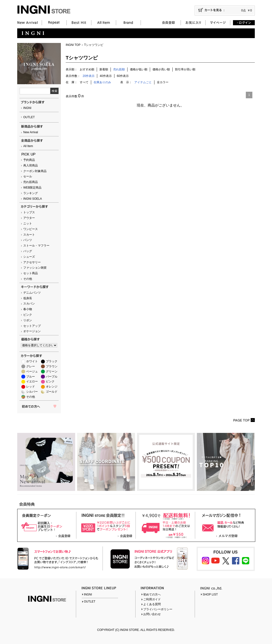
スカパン (29, 304)
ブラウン (52, 366)
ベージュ (32, 372)
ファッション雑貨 (35, 268)
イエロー (32, 381)
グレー (31, 366)
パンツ (28, 240)
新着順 (104, 69)
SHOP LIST (210, 594)
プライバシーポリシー (158, 609)
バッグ (28, 251)
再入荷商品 (31, 165)
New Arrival (31, 132)
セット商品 (31, 273)
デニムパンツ (32, 293)
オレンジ (52, 387)
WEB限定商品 (32, 188)
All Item (28, 146)
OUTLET (29, 117)
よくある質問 (152, 604)
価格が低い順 (139, 69)
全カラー (163, 82)
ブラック (52, 361)
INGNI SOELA (33, 199)
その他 (28, 279)
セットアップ (32, 326)
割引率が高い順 (185, 69)
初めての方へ (152, 594)
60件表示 (123, 76)
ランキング (31, 193)
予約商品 (29, 160)
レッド (31, 387)
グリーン (52, 372)
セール (28, 176)
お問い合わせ (152, 614)
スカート (29, 235)
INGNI (27, 108)
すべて (84, 82)
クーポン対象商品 (35, 171)
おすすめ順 (87, 69)
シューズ (29, 257)
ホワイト (32, 361)
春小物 (28, 309)
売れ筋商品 (31, 182)
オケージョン (32, 331)
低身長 (28, 298)
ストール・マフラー (36, 246)
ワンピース (31, 229)
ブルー (31, 377)
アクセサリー (32, 262)
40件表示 (106, 76)
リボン (28, 320)
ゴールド (52, 392)
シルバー (32, 392)
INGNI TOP (73, 45)
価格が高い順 (161, 69)
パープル (52, 377)
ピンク (28, 315)
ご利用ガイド (152, 599)
